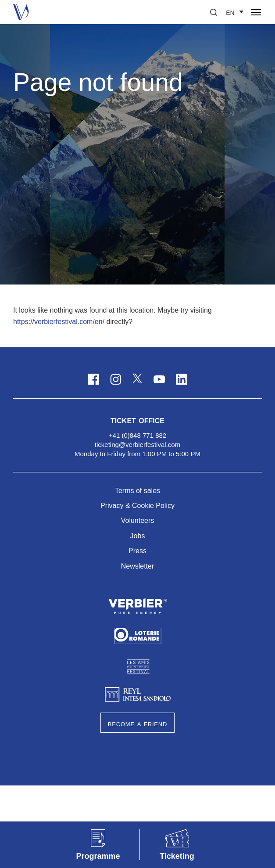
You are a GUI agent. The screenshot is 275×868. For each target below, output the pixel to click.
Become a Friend (137, 724)
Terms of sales (137, 491)
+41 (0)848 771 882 (137, 435)
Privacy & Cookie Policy (137, 506)
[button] (214, 12)
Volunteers (138, 520)
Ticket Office (137, 420)
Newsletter (138, 566)
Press (137, 551)
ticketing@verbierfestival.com (137, 445)
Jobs (138, 536)
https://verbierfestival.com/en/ (59, 322)
